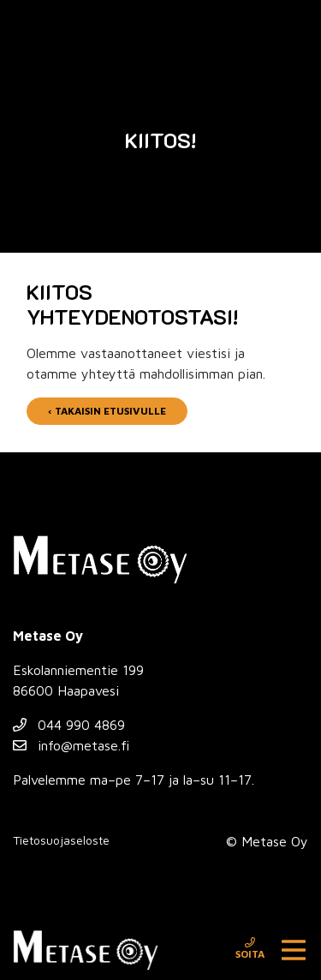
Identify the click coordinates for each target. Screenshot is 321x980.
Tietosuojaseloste (61, 840)
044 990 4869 (69, 725)
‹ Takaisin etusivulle (107, 411)
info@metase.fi (71, 745)
